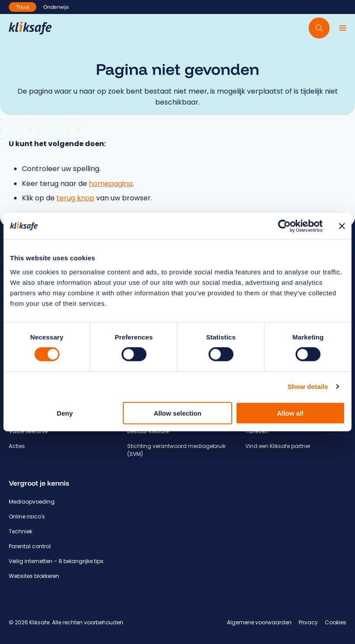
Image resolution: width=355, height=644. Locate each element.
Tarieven (257, 431)
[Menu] (343, 28)
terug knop (75, 198)
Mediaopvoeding (32, 502)
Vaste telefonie (28, 431)
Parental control (30, 546)
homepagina (111, 184)
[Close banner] (342, 226)
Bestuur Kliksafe (148, 431)
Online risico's (27, 516)
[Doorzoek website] (319, 28)
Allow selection (177, 413)
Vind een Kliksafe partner (278, 446)
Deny (65, 413)
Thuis (23, 7)
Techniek (21, 531)
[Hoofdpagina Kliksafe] (30, 28)
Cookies (336, 622)
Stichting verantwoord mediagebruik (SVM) (176, 450)
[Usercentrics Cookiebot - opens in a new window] (284, 226)
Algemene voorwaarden (259, 622)
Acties (17, 446)
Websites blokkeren (34, 576)
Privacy (308, 622)
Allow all (290, 413)
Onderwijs (56, 7)
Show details (308, 387)
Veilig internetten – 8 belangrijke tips (56, 561)
